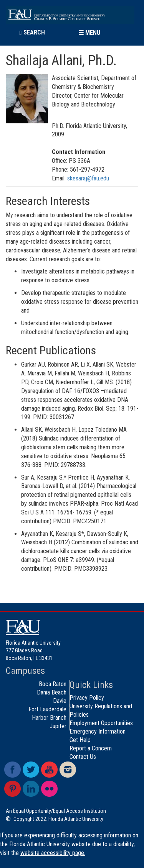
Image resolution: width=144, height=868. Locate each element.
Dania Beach (52, 692)
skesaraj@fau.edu (88, 178)
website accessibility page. (53, 853)
